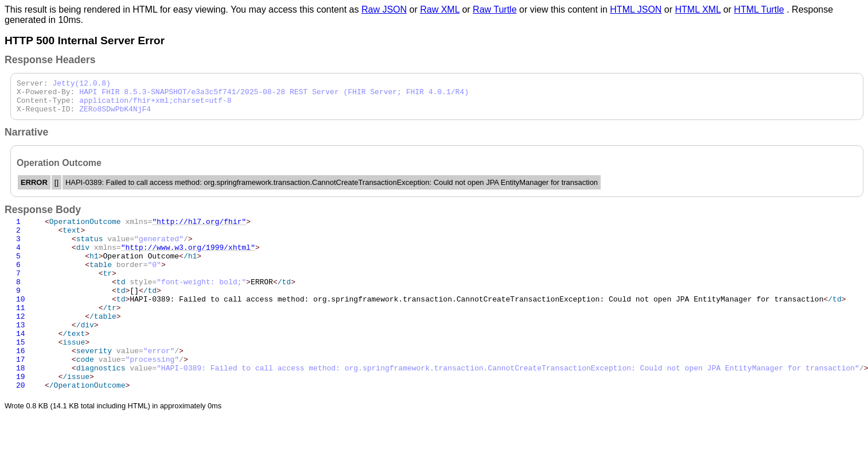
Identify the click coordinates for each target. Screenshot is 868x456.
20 (21, 426)
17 (21, 395)
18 (21, 405)
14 (21, 364)
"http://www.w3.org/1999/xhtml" (188, 261)
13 (21, 354)
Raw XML (440, 9)
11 (21, 333)
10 (21, 323)
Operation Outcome (123, 271)
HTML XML (698, 9)
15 (21, 374)
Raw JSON (384, 9)
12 (21, 343)
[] (103, 312)
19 (21, 416)
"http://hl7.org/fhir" (199, 230)
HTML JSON (636, 9)
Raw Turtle (495, 9)
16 (21, 385)
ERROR (170, 302)
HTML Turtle (759, 9)
